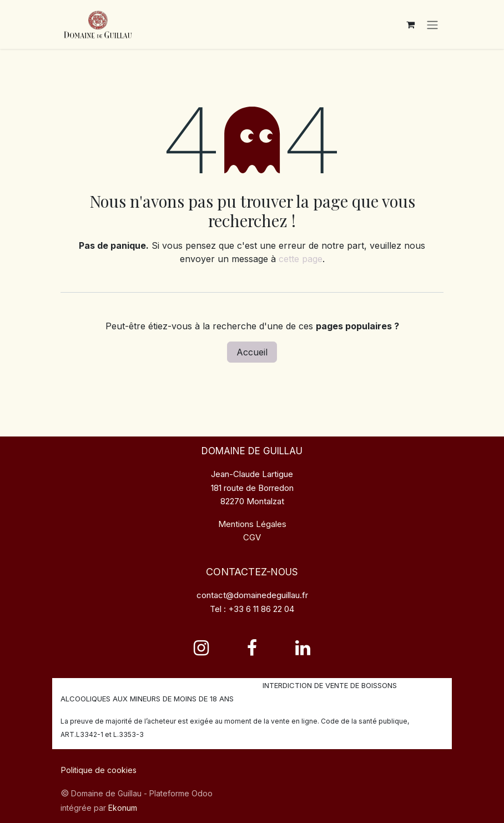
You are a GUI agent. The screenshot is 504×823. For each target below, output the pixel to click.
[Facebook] (252, 648)
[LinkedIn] (303, 648)
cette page (301, 262)
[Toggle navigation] (432, 26)
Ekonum (123, 808)
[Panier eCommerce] (410, 26)
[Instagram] (201, 648)
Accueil (252, 355)
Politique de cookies (99, 770)
